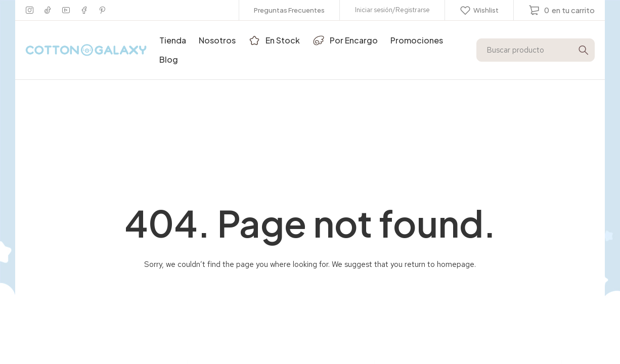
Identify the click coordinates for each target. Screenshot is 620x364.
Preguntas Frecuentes (289, 10)
